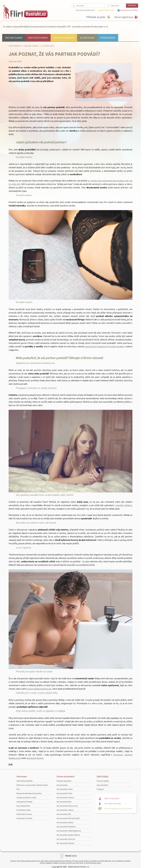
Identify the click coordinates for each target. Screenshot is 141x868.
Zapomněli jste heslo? (106, 10)
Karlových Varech (35, 758)
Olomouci (118, 755)
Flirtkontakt (15, 46)
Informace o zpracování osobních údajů (32, 785)
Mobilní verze (71, 856)
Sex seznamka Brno (64, 802)
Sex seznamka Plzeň (64, 793)
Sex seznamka (62, 785)
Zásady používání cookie (26, 798)
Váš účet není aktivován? (85, 10)
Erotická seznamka (64, 781)
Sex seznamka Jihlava (65, 810)
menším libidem (124, 505)
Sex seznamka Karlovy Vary (67, 806)
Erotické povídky (38, 38)
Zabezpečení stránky (24, 802)
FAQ (18, 789)
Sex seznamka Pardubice (66, 827)
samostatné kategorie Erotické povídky (104, 346)
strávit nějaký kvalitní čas (39, 689)
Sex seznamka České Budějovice (69, 831)
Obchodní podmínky (25, 781)
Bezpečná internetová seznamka (29, 793)
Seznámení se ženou (24, 814)
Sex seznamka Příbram (65, 843)
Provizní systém (103, 781)
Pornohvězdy (108, 38)
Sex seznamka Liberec (65, 822)
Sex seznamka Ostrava (65, 798)
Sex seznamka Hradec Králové (68, 835)
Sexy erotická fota (23, 806)
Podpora (100, 789)
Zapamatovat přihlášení (129, 10)
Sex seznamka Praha (65, 789)
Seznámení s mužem (24, 818)
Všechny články (14, 38)
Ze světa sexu (87, 38)
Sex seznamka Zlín (64, 814)
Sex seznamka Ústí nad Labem (68, 818)
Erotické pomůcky (64, 38)
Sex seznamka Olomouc (66, 839)
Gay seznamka (102, 785)
